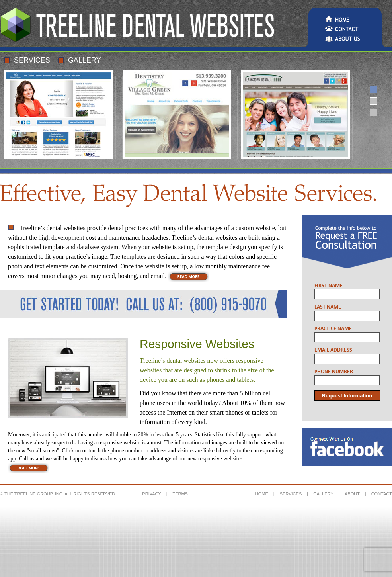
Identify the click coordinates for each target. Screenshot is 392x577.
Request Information (347, 396)
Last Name (328, 307)
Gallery (85, 60)
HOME (262, 494)
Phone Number (334, 372)
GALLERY (323, 494)
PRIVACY (151, 494)
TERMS (180, 494)
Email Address (333, 350)
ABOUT (352, 494)
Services (32, 60)
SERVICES (291, 494)
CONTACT (382, 494)
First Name (329, 286)
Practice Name (333, 329)
